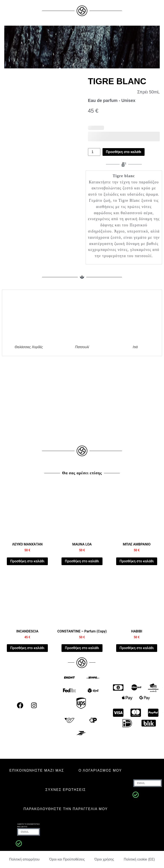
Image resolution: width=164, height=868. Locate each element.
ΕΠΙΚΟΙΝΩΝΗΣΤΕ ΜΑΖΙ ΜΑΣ (37, 770)
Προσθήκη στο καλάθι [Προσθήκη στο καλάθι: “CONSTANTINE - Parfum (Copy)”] (82, 648)
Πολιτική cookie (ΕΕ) (139, 859)
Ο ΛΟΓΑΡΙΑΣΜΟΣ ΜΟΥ (100, 770)
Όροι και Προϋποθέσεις (67, 859)
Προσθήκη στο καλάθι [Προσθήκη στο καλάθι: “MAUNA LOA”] (82, 561)
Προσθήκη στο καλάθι (124, 152)
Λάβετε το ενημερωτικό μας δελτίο (28, 825)
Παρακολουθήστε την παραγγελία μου (66, 809)
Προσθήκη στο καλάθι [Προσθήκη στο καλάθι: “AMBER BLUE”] (137, 561)
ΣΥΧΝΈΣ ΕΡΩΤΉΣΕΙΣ (66, 790)
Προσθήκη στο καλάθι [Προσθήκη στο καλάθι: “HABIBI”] (137, 648)
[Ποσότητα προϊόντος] (94, 152)
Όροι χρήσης (104, 859)
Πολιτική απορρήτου (24, 859)
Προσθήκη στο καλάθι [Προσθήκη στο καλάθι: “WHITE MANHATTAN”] (27, 561)
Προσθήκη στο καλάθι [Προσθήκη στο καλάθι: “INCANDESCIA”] (27, 648)
